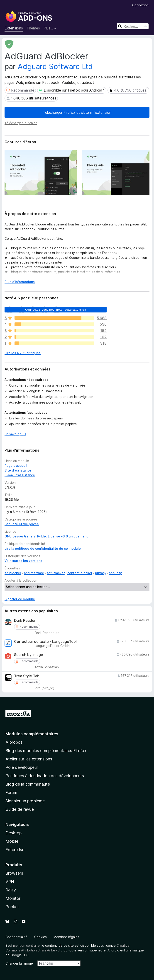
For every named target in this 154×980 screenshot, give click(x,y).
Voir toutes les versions (23, 561)
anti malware (34, 573)
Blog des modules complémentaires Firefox (46, 751)
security (115, 573)
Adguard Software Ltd (55, 67)
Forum (11, 792)
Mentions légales (66, 937)
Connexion (140, 5)
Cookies (40, 937)
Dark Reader (25, 621)
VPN (10, 882)
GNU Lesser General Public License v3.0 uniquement (46, 536)
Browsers (14, 873)
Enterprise (15, 850)
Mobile (12, 841)
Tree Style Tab (27, 676)
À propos (14, 742)
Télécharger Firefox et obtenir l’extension (77, 112)
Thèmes (33, 28)
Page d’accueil (16, 466)
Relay (11, 890)
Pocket (12, 907)
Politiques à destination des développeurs (45, 776)
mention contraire (26, 945)
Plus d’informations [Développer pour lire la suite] (20, 282)
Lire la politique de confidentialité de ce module (43, 548)
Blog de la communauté (28, 784)
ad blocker (13, 573)
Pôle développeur (22, 767)
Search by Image (29, 655)
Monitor (13, 898)
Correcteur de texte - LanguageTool (45, 642)
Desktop (13, 833)
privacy (101, 573)
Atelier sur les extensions (29, 759)
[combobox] (133, 26)
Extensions (14, 28)
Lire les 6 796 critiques (23, 353)
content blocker (80, 573)
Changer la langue (19, 963)
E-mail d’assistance (20, 475)
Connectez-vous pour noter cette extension (56, 310)
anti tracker (56, 573)
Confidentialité (16, 937)
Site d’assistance (18, 470)
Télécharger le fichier (21, 123)
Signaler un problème (25, 801)
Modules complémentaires (32, 734)
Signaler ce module (20, 599)
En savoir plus (15, 434)
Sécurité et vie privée (22, 524)
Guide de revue (20, 809)
